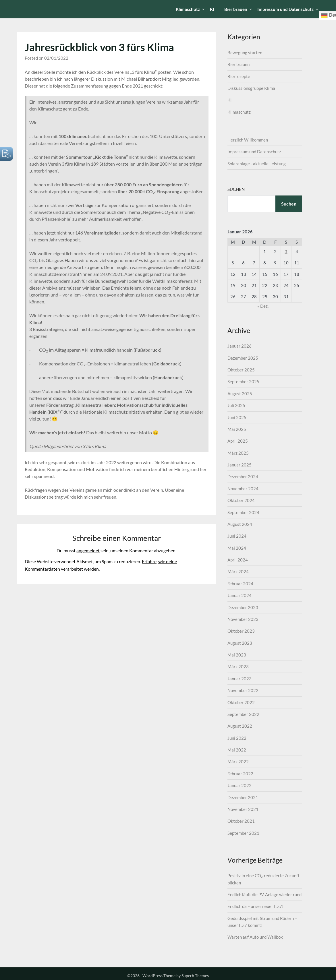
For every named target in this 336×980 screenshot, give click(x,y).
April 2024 (238, 560)
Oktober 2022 (241, 702)
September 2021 (243, 833)
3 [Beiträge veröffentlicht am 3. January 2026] (286, 251)
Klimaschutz (188, 9)
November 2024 (243, 489)
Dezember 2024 (243, 477)
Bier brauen (236, 9)
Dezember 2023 (243, 607)
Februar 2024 (240, 584)
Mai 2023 (237, 655)
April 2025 (238, 441)
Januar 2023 (240, 679)
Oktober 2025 (241, 370)
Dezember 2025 (243, 358)
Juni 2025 (237, 417)
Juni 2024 (237, 536)
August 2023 (240, 643)
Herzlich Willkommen (248, 140)
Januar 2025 (240, 465)
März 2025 (238, 453)
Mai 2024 (237, 548)
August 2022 (240, 726)
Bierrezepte (239, 76)
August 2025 (240, 394)
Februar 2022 (240, 774)
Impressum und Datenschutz (285, 9)
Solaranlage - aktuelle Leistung (257, 164)
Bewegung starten (245, 53)
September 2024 (243, 512)
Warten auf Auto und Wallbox (255, 937)
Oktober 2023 (241, 631)
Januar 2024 (240, 595)
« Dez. (263, 306)
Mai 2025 (237, 429)
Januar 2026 (240, 346)
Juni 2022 (237, 738)
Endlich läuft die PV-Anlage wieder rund (264, 894)
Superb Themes (195, 976)
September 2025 (243, 381)
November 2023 (243, 619)
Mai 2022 (237, 750)
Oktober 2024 (241, 500)
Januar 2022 (240, 785)
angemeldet (88, 550)
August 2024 (240, 524)
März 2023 (238, 667)
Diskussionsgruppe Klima (251, 88)
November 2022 (243, 690)
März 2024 (238, 572)
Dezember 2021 (243, 797)
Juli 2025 (236, 405)
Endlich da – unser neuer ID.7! (255, 906)
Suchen (236, 189)
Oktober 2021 (241, 821)
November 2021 (243, 809)
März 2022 (238, 762)
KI (212, 9)
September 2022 (243, 714)
